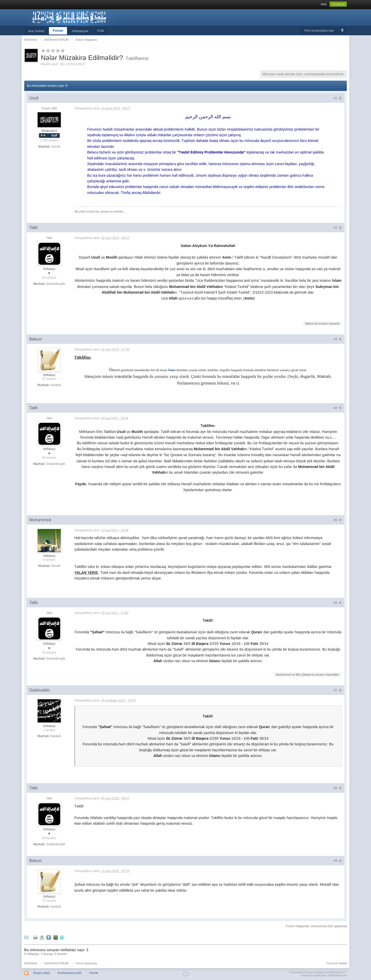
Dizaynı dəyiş (42, 973)
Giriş (324, 4)
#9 (338, 861)
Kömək (94, 973)
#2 (338, 228)
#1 (338, 98)
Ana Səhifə (36, 31)
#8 (338, 788)
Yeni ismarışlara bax (319, 31)
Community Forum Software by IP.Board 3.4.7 (318, 972)
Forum (58, 31)
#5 (338, 520)
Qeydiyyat (338, 4)
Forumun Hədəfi (337, 963)
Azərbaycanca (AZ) (70, 973)
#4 (338, 408)
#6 (338, 603)
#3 (338, 339)
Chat (101, 31)
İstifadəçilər (80, 31)
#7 (338, 690)
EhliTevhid (31, 963)
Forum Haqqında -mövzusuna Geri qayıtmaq (316, 926)
